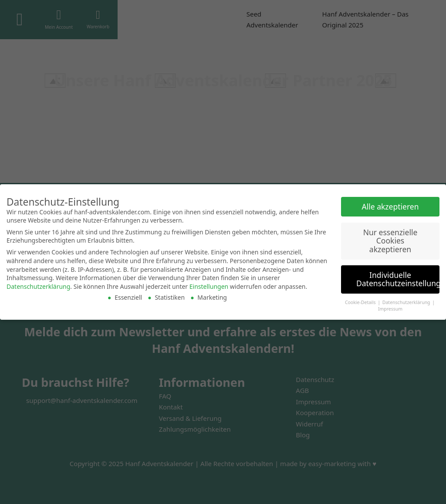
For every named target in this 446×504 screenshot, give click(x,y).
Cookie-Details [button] (361, 302)
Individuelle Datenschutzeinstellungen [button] (398, 279)
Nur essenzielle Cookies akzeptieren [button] (390, 241)
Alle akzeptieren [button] (390, 206)
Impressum (390, 309)
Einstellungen (209, 286)
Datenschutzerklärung (38, 286)
